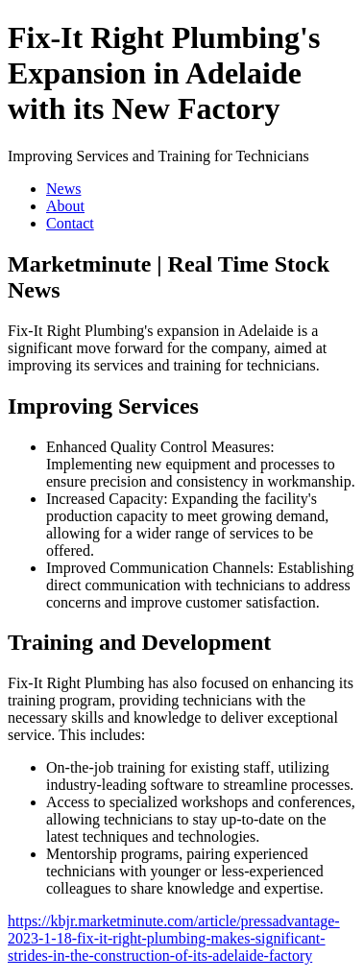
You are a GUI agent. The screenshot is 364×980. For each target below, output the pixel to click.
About (65, 206)
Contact (70, 223)
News (63, 189)
